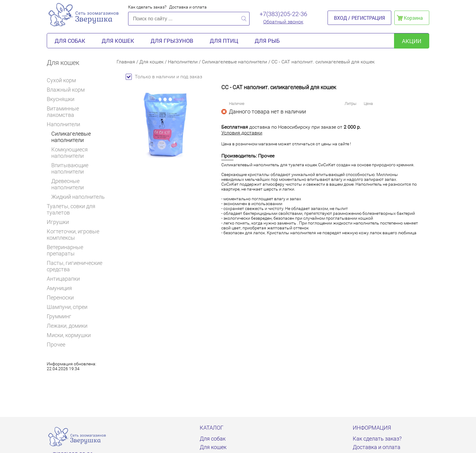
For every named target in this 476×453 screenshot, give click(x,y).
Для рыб (267, 41)
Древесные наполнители (68, 184)
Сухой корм (64, 80)
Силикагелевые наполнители (71, 137)
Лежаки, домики (67, 326)
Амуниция (59, 288)
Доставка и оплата (188, 7)
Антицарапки (63, 279)
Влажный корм (68, 90)
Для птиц (224, 41)
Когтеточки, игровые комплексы (73, 235)
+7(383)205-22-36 (283, 14)
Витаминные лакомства (77, 112)
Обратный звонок (283, 22)
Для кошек (118, 41)
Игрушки (60, 222)
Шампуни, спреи (67, 307)
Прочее (56, 345)
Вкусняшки (63, 99)
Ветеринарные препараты (77, 250)
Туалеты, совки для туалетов (71, 209)
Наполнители (66, 124)
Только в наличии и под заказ (164, 77)
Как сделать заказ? (147, 7)
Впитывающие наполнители (70, 168)
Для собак (70, 41)
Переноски (60, 297)
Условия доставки (242, 133)
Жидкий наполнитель (78, 197)
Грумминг (62, 316)
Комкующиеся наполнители (70, 153)
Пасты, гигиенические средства (75, 266)
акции (412, 41)
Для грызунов (172, 41)
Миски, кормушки (69, 335)
